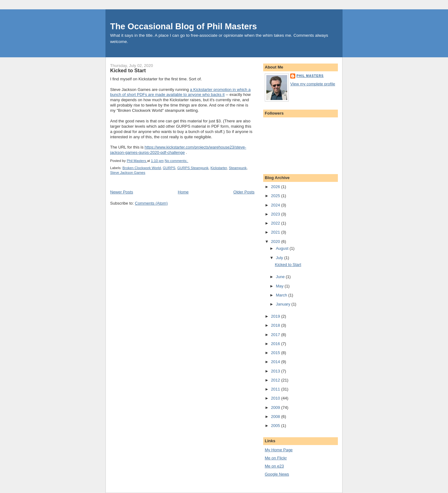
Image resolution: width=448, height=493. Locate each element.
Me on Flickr (276, 458)
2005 (276, 426)
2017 (276, 335)
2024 (276, 205)
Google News (277, 474)
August (283, 248)
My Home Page (279, 450)
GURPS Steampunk (193, 168)
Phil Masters (310, 76)
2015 (276, 353)
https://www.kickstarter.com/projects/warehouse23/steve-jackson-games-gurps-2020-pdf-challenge (178, 150)
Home (183, 192)
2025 (276, 196)
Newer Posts (122, 192)
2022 (276, 223)
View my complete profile (313, 84)
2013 (276, 371)
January (284, 304)
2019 (276, 316)
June (281, 277)
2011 (276, 389)
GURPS (169, 168)
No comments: (176, 161)
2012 (276, 380)
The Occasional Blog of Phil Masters (184, 26)
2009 (276, 408)
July (280, 258)
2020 (276, 242)
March (282, 295)
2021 (276, 232)
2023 (276, 214)
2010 (276, 398)
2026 (276, 187)
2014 (276, 362)
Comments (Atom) (151, 203)
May (280, 286)
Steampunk (238, 168)
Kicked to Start (128, 70)
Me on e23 (274, 466)
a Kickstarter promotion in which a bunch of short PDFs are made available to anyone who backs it (180, 92)
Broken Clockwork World (142, 168)
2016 (276, 344)
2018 (276, 325)
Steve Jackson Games (128, 173)
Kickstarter (219, 168)
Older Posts (244, 192)
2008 (276, 417)
